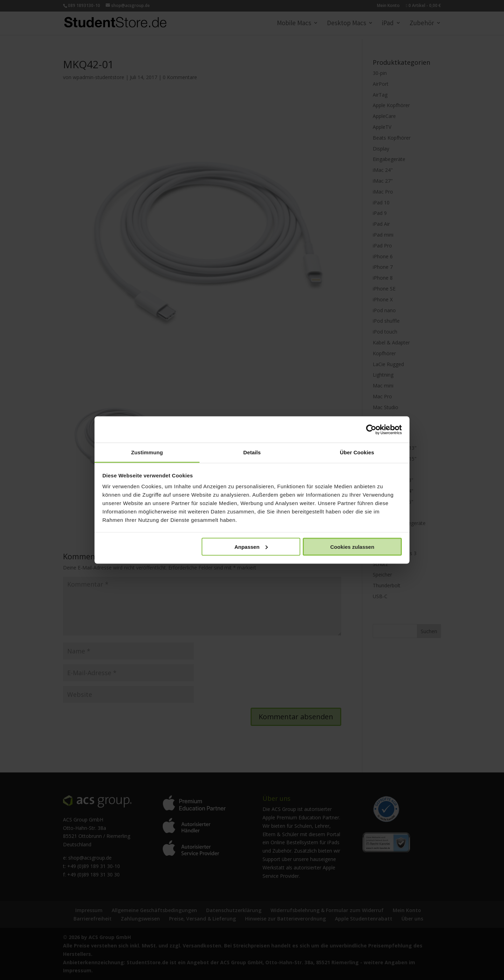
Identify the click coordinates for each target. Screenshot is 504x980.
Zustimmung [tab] (147, 452)
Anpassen (251, 547)
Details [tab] (252, 452)
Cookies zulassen (352, 547)
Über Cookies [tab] (357, 452)
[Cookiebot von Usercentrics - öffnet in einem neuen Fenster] (371, 429)
